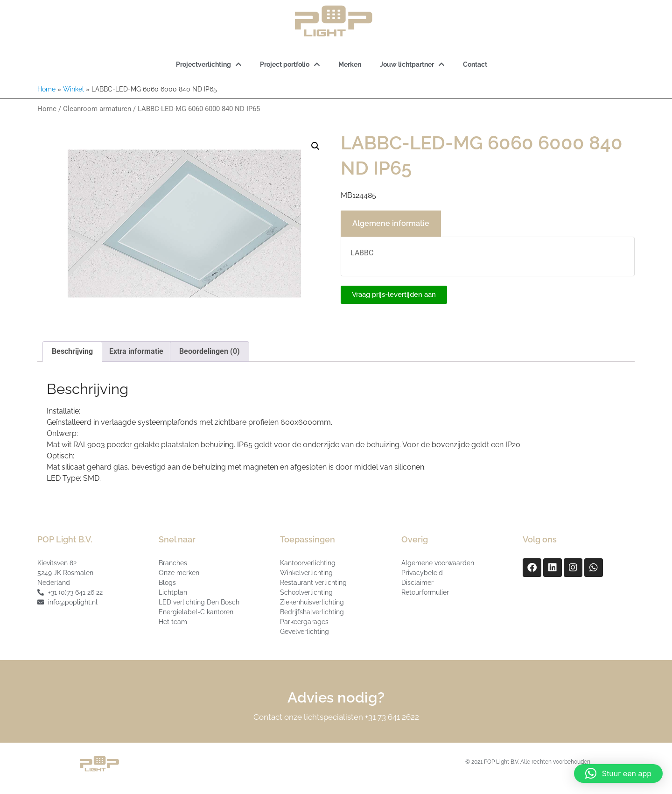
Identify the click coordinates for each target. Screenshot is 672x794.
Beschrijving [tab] (72, 351)
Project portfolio (290, 64)
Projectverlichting (209, 64)
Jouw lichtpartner (412, 64)
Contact (475, 64)
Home (46, 89)
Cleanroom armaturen (97, 109)
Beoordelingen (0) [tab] (210, 351)
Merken (350, 64)
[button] (315, 146)
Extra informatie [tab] (136, 351)
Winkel (73, 89)
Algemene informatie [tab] (391, 223)
